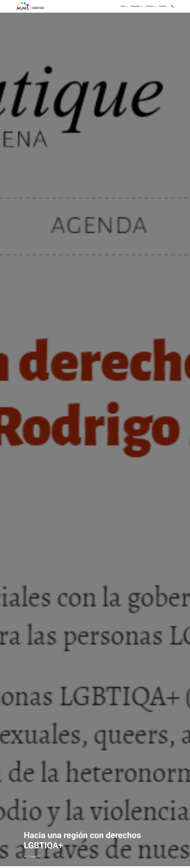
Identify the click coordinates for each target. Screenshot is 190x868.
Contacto (163, 6)
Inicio (123, 6)
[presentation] (127, 6)
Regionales (135, 6)
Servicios (150, 6)
